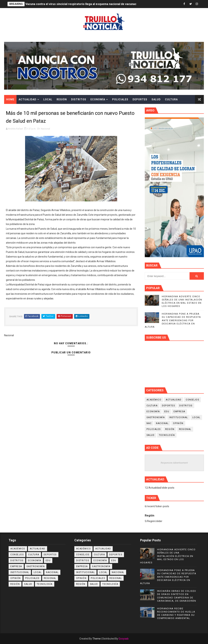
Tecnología (167, 435)
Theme (97, 639)
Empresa (179, 412)
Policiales (120, 99)
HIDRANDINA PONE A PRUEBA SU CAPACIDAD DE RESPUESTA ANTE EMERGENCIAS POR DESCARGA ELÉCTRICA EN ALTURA (173, 320)
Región (62, 99)
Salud (156, 99)
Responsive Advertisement (174, 463)
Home (10, 99)
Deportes (140, 99)
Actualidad (28, 99)
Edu (167, 412)
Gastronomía (156, 417)
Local (48, 99)
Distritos (79, 99)
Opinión (178, 423)
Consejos (192, 400)
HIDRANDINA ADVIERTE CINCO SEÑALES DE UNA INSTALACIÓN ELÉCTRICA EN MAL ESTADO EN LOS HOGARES (168, 556)
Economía (98, 99)
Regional (185, 429)
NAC (149, 423)
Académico (154, 400)
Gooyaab (124, 639)
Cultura (171, 99)
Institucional (179, 417)
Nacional (45, 129)
